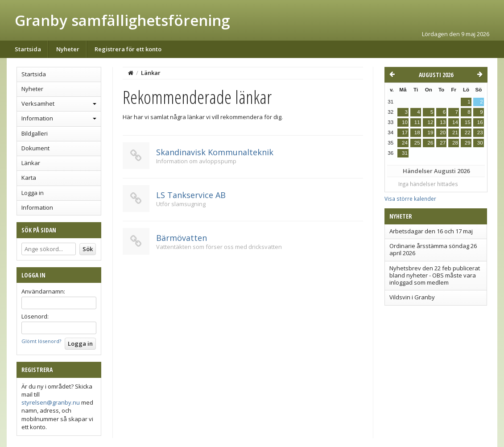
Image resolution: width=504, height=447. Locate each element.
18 (417, 132)
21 (455, 132)
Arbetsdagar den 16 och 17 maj (431, 231)
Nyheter (68, 49)
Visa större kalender (410, 199)
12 (430, 122)
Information (37, 118)
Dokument (35, 148)
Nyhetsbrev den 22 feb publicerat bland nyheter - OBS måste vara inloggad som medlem (435, 275)
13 (443, 122)
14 (455, 122)
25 (417, 143)
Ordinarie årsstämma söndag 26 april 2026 (433, 249)
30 (480, 143)
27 (443, 143)
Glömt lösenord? (41, 341)
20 (443, 132)
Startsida (28, 49)
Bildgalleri (35, 133)
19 (430, 132)
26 (430, 143)
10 (405, 122)
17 (405, 132)
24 (405, 143)
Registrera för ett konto (128, 49)
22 (468, 132)
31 (405, 153)
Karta (29, 178)
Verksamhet (38, 103)
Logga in (33, 193)
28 (455, 143)
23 (480, 132)
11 (417, 122)
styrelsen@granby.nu (51, 402)
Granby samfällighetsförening (122, 20)
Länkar (31, 163)
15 (468, 122)
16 (480, 122)
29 (468, 143)
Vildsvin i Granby (412, 297)
